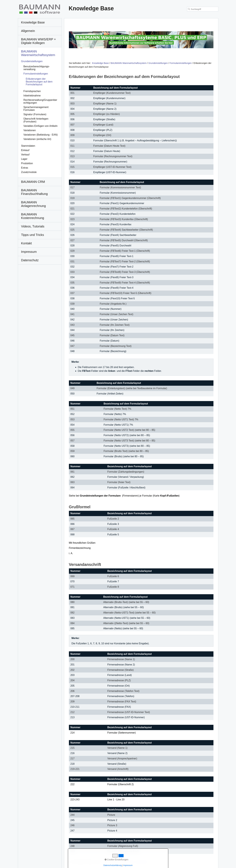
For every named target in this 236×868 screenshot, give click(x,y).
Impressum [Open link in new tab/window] (29, 252)
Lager (24, 159)
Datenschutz (143, 862)
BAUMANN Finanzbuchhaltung (34, 192)
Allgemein (28, 31)
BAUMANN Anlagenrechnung (34, 204)
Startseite (108, 862)
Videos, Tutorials (33, 226)
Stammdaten (28, 146)
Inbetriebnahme (32, 96)
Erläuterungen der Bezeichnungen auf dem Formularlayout (39, 82)
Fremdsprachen (32, 91)
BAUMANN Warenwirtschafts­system (38, 53)
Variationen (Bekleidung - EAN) (41, 135)
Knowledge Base (100, 63)
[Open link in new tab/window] (141, 40)
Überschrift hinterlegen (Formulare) (36, 120)
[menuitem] (40, 23)
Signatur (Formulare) (35, 114)
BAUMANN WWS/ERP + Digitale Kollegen (39, 41)
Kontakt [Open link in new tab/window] (26, 243)
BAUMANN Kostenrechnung (33, 216)
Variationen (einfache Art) (37, 139)
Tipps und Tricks (33, 235)
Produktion (27, 163)
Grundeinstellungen (32, 61)
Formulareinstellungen (36, 74)
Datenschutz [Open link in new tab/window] (30, 260)
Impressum (129, 862)
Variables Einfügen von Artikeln (41, 126)
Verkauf (25, 155)
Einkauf (25, 150)
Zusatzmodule (29, 172)
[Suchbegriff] (203, 9)
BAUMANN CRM (33, 182)
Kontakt (118, 862)
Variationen (30, 130)
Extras (25, 168)
